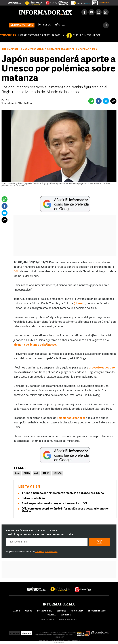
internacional (45, 611)
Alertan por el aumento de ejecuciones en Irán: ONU (55, 504)
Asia (17, 473)
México (29, 611)
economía (66, 615)
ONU (36, 473)
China (27, 473)
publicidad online (68, 620)
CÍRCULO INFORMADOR (87, 36)
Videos (45, 25)
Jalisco (16, 611)
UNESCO (58, 473)
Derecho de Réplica (63, 641)
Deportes (61, 611)
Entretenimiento (97, 611)
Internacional (10, 49)
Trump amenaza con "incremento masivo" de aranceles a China (63, 493)
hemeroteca (48, 620)
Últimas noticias (22, 25)
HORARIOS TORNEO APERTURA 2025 (39, 36)
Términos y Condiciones (46, 552)
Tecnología (77, 611)
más (60, 25)
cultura (51, 615)
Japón (46, 473)
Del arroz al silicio (33, 498)
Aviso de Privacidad (46, 641)
